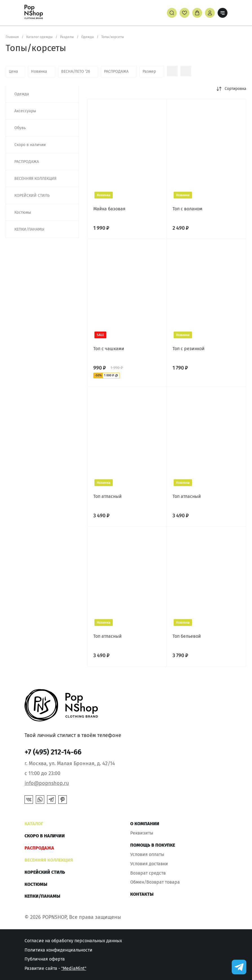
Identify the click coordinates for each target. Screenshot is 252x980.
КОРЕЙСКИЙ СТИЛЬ (45, 872)
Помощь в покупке (153, 845)
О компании (145, 824)
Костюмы (36, 884)
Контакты (142, 894)
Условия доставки (149, 864)
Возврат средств (148, 873)
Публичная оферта (45, 959)
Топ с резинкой (189, 349)
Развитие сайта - (55, 968)
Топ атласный (108, 496)
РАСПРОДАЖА (39, 848)
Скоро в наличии (45, 836)
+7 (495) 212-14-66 (53, 752)
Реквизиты (142, 833)
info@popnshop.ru (47, 783)
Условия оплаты (147, 854)
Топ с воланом (187, 209)
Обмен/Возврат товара (155, 882)
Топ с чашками (109, 349)
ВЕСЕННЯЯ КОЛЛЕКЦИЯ (49, 860)
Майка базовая (109, 209)
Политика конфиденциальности (58, 950)
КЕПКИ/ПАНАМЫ (42, 896)
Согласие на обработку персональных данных (73, 941)
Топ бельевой (187, 636)
